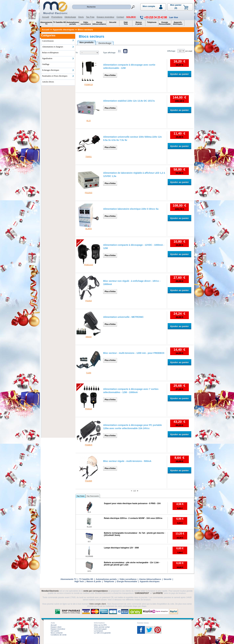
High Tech (79, 582)
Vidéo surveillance (128, 579)
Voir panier (55, 631)
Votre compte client (97, 604)
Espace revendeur (105, 17)
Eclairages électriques (58, 70)
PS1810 (88, 301)
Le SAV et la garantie (102, 633)
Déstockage (70, 17)
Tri (77, 53)
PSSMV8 (89, 445)
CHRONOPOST (142, 593)
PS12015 (88, 193)
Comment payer (100, 629)
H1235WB (89, 556)
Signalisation (58, 58)
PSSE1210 (89, 265)
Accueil (46, 17)
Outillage (46, 64)
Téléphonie (109, 582)
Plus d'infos (110, 75)
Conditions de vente (59, 635)
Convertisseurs (58, 41)
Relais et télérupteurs (50, 53)
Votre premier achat (102, 627)
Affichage (171, 51)
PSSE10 (89, 409)
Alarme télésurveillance (150, 579)
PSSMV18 (89, 85)
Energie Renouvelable (127, 582)
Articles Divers (48, 82)
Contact (120, 17)
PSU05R (89, 481)
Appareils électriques (150, 582)
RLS (89, 512)
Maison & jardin (94, 582)
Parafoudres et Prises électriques (58, 76)
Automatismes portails (106, 579)
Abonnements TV (68, 579)
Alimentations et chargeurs (58, 47)
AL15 (89, 121)
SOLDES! (131, 17)
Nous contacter (57, 633)
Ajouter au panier (179, 74)
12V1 (89, 571)
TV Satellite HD (86, 579)
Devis (81, 17)
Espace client (56, 627)
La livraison (98, 631)
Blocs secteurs (92, 36)
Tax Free (90, 17)
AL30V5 (88, 229)
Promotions (57, 17)
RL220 (89, 527)
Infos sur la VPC (100, 625)
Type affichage (109, 53)
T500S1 (89, 157)
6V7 (89, 542)
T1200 (88, 373)
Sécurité (167, 579)
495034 (89, 337)
